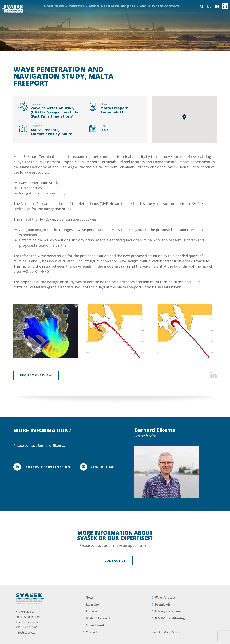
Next (212, 331)
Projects (128, 6)
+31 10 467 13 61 (27, 627)
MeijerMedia (172, 632)
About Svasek (151, 6)
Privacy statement (168, 611)
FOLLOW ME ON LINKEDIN (47, 467)
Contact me (102, 467)
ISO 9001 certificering (170, 618)
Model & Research (104, 6)
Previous (18, 331)
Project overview (36, 375)
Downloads (163, 604)
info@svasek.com (27, 633)
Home (49, 6)
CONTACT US (115, 561)
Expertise (76, 6)
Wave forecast (165, 598)
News (59, 6)
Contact (172, 6)
